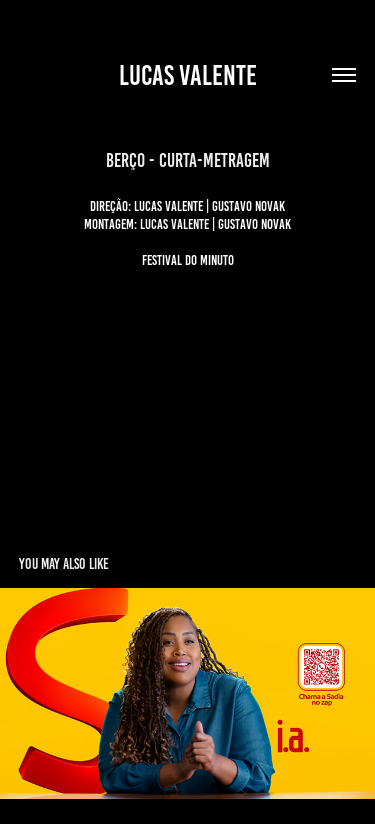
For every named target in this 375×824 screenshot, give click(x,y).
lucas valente (188, 75)
